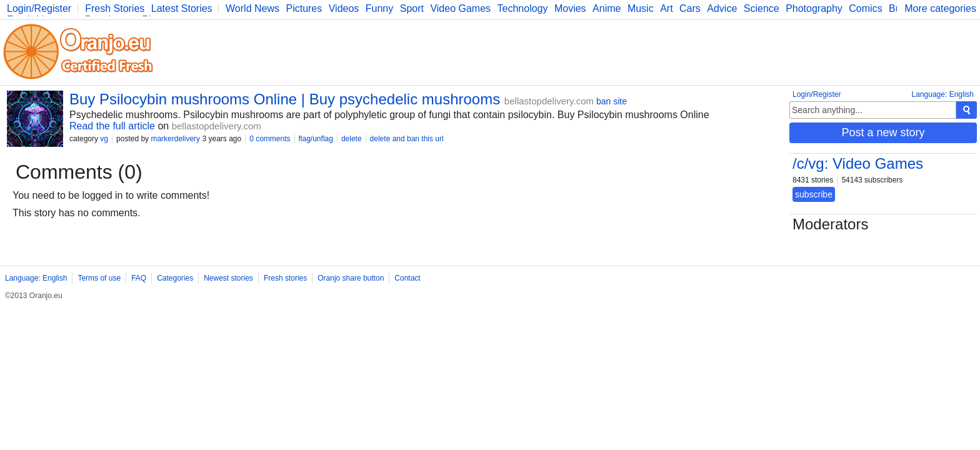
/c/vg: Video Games (858, 163)
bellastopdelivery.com (549, 101)
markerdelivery (175, 139)
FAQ (139, 278)
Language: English (943, 94)
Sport (412, 8)
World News (252, 8)
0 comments (270, 139)
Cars (690, 8)
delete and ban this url (407, 139)
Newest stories (228, 278)
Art (666, 8)
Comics (865, 8)
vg (104, 139)
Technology (523, 8)
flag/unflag (316, 139)
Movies (570, 8)
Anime (607, 8)
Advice (722, 8)
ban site (612, 101)
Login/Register (39, 8)
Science (762, 8)
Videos (344, 8)
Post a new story (883, 132)
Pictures (304, 8)
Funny (379, 8)
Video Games (460, 8)
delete (352, 139)
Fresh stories (285, 278)
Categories (175, 278)
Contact (407, 278)
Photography (814, 8)
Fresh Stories (115, 8)
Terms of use (99, 278)
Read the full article (112, 126)
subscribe (814, 194)
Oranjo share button (351, 278)
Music (641, 8)
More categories (940, 8)
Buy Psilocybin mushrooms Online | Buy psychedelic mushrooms (285, 99)
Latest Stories (182, 8)
